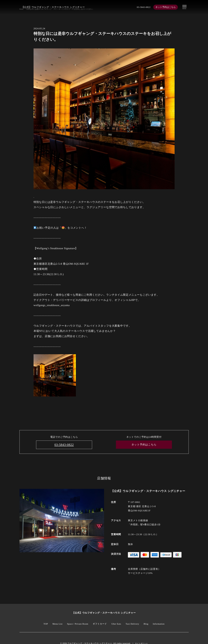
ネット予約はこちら (165, 7)
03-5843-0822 (142, 7)
